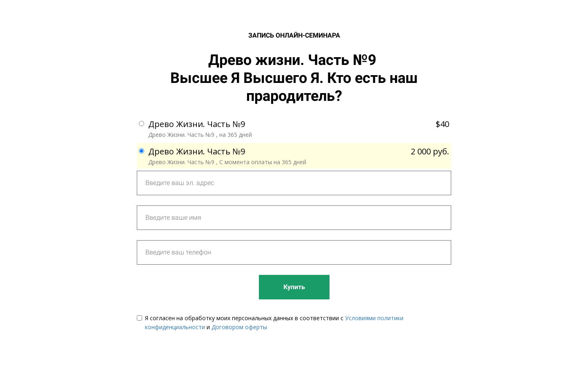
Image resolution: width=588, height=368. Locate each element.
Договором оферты (239, 327)
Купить (294, 287)
